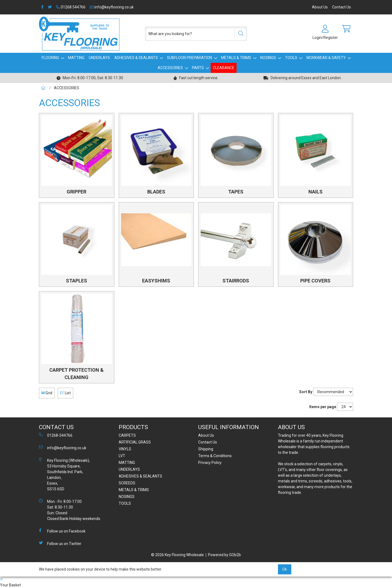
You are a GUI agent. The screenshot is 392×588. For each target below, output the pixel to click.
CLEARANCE (224, 68)
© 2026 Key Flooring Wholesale (177, 555)
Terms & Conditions (215, 456)
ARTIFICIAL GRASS (135, 442)
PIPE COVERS (315, 281)
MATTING (76, 58)
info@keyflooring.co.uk (112, 7)
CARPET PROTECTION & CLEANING (76, 374)
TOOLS (291, 58)
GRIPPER (76, 192)
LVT (122, 456)
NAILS (316, 192)
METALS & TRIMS (236, 58)
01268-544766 (56, 435)
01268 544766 (71, 7)
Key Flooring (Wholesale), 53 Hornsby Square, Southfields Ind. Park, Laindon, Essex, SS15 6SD (64, 474)
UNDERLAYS (99, 58)
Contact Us (342, 7)
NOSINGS (268, 58)
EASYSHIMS (156, 281)
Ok (285, 569)
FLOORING (50, 58)
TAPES (236, 192)
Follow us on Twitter (60, 543)
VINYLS (125, 449)
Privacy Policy (210, 463)
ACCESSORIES (170, 68)
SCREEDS (127, 483)
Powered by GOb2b (224, 555)
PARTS (198, 68)
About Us (320, 7)
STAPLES (76, 281)
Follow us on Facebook (62, 531)
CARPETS (127, 435)
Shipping (206, 449)
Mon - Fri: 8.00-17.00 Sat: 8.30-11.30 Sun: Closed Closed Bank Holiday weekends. (70, 510)
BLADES (156, 192)
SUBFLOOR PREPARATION (189, 58)
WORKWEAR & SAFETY (326, 58)
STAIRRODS (236, 281)
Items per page (323, 407)
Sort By (306, 392)
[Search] (239, 34)
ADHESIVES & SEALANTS (136, 58)
